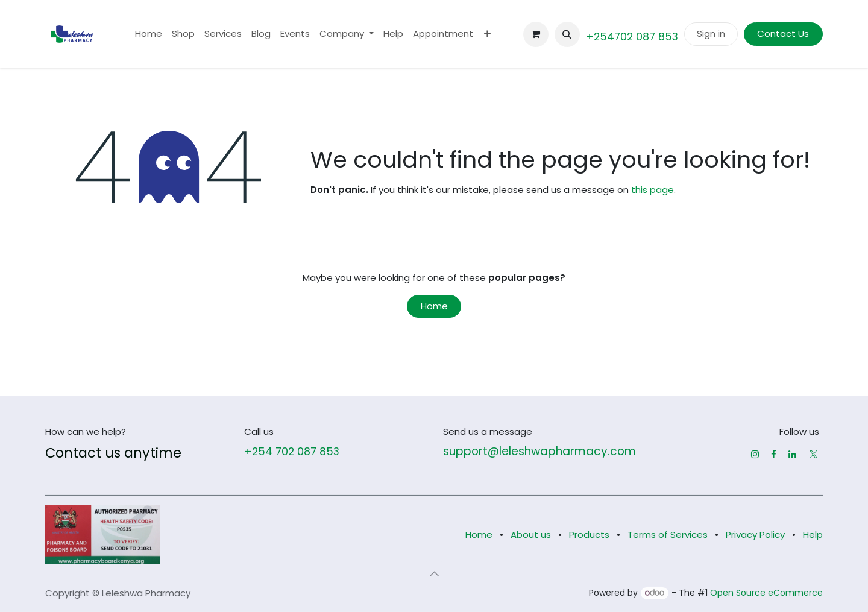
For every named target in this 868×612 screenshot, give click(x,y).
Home (434, 306)
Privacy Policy (755, 535)
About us (531, 535)
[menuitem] (149, 34)
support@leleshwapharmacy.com (539, 451)
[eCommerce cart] (536, 34)
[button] (567, 34)
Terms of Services (668, 535)
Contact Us (783, 33)
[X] (813, 454)
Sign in (711, 33)
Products (589, 535)
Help (813, 535)
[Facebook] (774, 454)
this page (653, 190)
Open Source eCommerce (766, 593)
